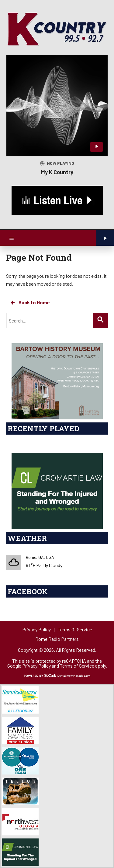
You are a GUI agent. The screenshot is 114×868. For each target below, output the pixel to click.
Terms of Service (77, 666)
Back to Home (30, 302)
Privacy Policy (36, 666)
